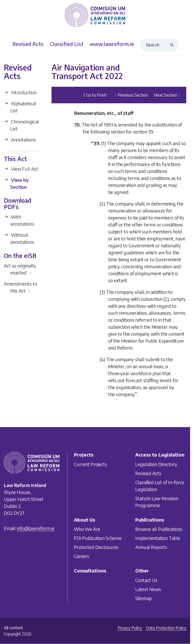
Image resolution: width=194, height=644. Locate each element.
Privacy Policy (130, 628)
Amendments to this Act (20, 287)
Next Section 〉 (168, 95)
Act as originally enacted (20, 269)
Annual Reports (151, 547)
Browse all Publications (159, 529)
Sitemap (144, 598)
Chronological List (21, 125)
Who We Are (87, 529)
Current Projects (90, 464)
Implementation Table (158, 538)
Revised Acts (148, 473)
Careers (82, 556)
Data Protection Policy (166, 628)
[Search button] (173, 45)
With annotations (19, 220)
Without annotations (19, 238)
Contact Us (146, 580)
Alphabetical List (20, 107)
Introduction (20, 92)
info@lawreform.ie (36, 528)
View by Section (16, 183)
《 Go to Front (94, 95)
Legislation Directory (156, 464)
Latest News (148, 589)
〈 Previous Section (130, 95)
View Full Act (21, 169)
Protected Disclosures (96, 547)
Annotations (20, 140)
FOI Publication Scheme (98, 538)
